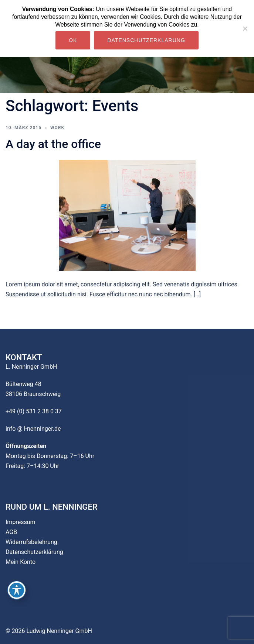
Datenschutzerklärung (34, 552)
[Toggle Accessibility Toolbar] (17, 590)
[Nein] (245, 28)
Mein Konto (21, 562)
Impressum (21, 522)
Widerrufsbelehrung (31, 542)
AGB (11, 532)
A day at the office (53, 144)
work (57, 128)
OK (73, 40)
